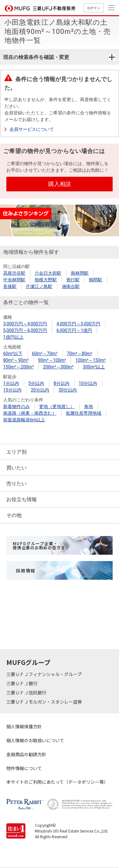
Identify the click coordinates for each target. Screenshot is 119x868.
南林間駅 (80, 273)
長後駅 (10, 286)
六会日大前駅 (48, 273)
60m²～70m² (45, 354)
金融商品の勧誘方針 (26, 754)
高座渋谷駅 (14, 273)
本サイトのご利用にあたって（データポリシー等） (57, 782)
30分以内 (68, 390)
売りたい (17, 484)
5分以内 (36, 383)
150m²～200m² (18, 367)
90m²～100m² (52, 360)
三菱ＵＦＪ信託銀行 (27, 692)
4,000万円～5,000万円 (78, 324)
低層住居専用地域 (83, 413)
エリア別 (17, 452)
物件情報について (24, 768)
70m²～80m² (79, 354)
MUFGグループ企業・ (39, 546)
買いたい (17, 468)
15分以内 (12, 390)
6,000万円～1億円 (74, 330)
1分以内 (11, 383)
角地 (89, 406)
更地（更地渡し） (57, 406)
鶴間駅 (96, 280)
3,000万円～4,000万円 (25, 324)
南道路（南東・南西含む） (30, 413)
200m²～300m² (58, 367)
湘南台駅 (71, 286)
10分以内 (88, 383)
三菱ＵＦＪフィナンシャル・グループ (44, 674)
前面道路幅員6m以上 (24, 420)
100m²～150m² (90, 360)
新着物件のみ (17, 406)
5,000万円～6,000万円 (25, 330)
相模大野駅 (46, 280)
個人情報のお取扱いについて (35, 740)
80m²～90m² (16, 360)
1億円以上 (13, 337)
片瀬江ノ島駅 (39, 286)
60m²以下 (13, 354)
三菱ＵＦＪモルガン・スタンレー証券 (45, 702)
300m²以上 (94, 367)
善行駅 (73, 280)
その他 (14, 515)
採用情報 (26, 571)
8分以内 (62, 383)
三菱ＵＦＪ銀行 (22, 683)
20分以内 (40, 390)
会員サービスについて (32, 129)
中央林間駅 (14, 280)
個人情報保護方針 (24, 726)
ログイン (94, 8)
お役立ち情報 (22, 499)
